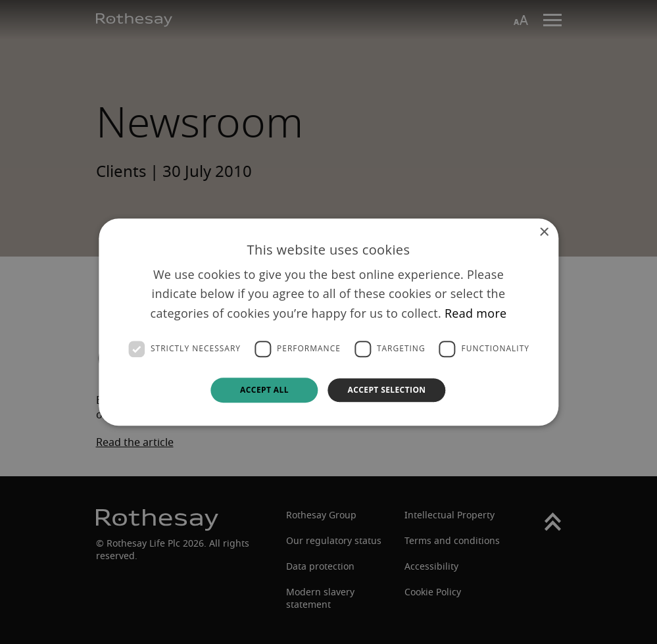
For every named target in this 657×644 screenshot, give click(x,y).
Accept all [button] (264, 390)
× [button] (544, 233)
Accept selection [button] (386, 390)
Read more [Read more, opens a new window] (476, 313)
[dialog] (328, 322)
